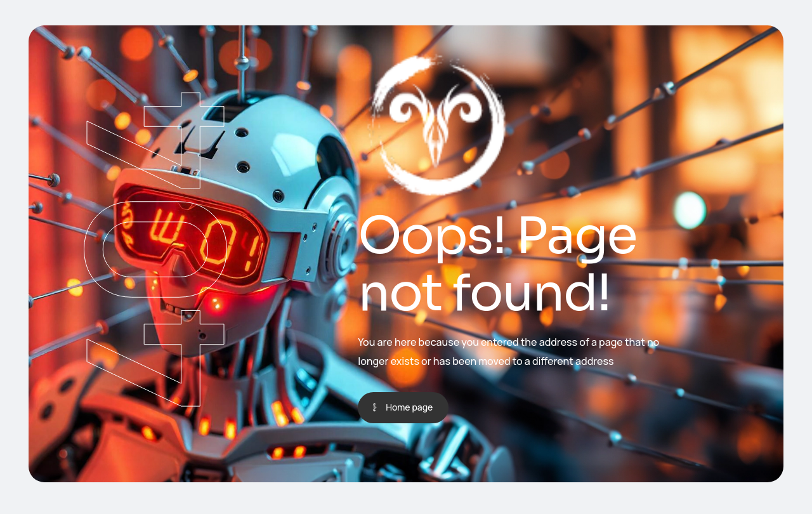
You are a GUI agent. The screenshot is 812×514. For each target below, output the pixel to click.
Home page (409, 407)
